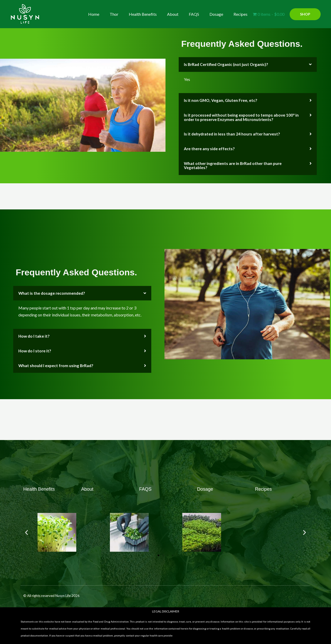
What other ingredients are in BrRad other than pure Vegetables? (234, 164)
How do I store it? (35, 349)
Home (107, 14)
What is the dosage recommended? (52, 292)
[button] (305, 14)
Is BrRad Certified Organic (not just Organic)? (227, 64)
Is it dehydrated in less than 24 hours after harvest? (233, 133)
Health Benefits (152, 14)
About (180, 14)
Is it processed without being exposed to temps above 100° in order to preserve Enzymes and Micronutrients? (243, 117)
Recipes (242, 14)
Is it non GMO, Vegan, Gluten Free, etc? (221, 100)
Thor (125, 14)
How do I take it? (34, 334)
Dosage (219, 14)
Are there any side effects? (210, 148)
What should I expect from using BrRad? (57, 363)
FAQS (199, 14)
